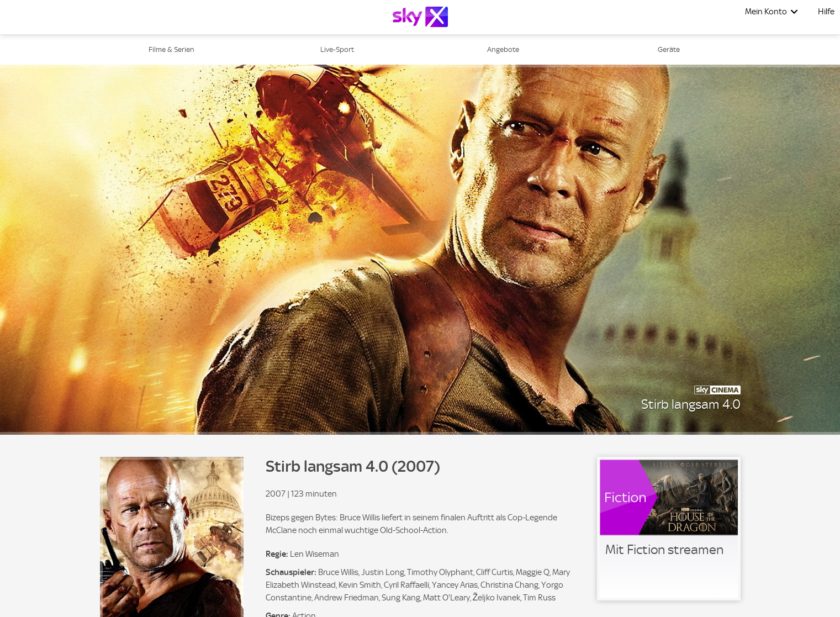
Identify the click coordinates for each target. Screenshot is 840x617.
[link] (669, 529)
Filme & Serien (171, 49)
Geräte (669, 49)
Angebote (503, 49)
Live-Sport (337, 49)
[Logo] (420, 17)
